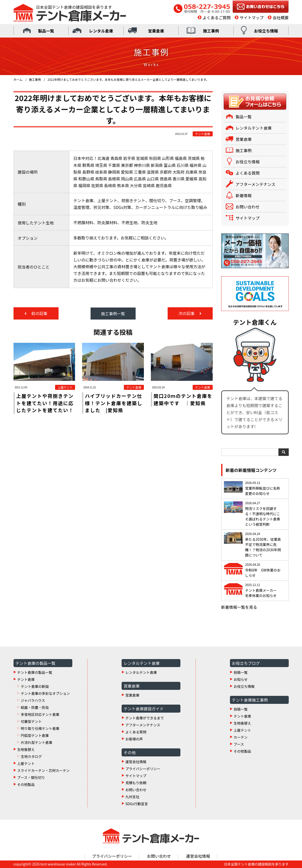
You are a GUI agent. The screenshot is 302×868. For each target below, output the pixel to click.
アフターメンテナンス (256, 184)
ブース (239, 744)
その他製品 (26, 784)
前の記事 (39, 313)
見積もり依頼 (136, 783)
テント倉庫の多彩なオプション (45, 693)
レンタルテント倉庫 (254, 128)
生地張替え (26, 749)
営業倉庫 (156, 31)
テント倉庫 (26, 679)
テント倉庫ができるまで (145, 718)
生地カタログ (31, 756)
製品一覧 (46, 31)
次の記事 (187, 313)
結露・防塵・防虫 (35, 707)
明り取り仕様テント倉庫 (40, 728)
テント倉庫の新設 (35, 686)
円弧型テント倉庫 (35, 735)
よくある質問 (248, 173)
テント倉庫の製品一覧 (35, 672)
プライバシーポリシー (143, 769)
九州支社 (132, 797)
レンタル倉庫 (101, 31)
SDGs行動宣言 (137, 804)
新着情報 (244, 195)
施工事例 (211, 31)
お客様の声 (134, 739)
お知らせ (241, 679)
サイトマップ (252, 18)
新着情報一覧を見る (239, 607)
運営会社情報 (136, 762)
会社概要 (280, 18)
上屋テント (26, 763)
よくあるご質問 (217, 18)
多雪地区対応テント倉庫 (40, 714)
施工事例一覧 (113, 314)
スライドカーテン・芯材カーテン (44, 770)
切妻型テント (31, 721)
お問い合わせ (248, 207)
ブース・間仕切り (31, 777)
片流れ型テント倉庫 (37, 742)
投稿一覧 (241, 672)
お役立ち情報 (266, 31)
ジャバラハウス (33, 700)
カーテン (241, 737)
